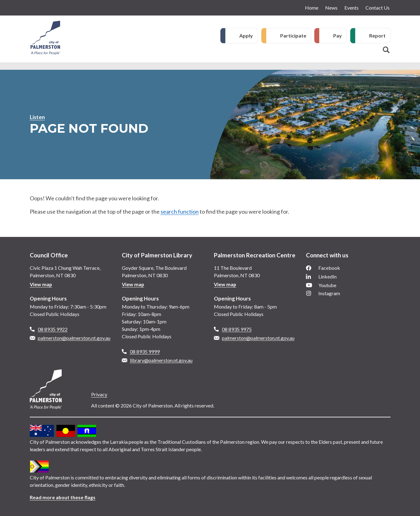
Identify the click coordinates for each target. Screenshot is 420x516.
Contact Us (378, 8)
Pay (338, 36)
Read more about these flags (63, 497)
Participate (293, 36)
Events (351, 8)
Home (312, 8)
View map (41, 284)
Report (377, 36)
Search (386, 50)
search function (180, 211)
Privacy (99, 394)
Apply (246, 36)
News (331, 8)
